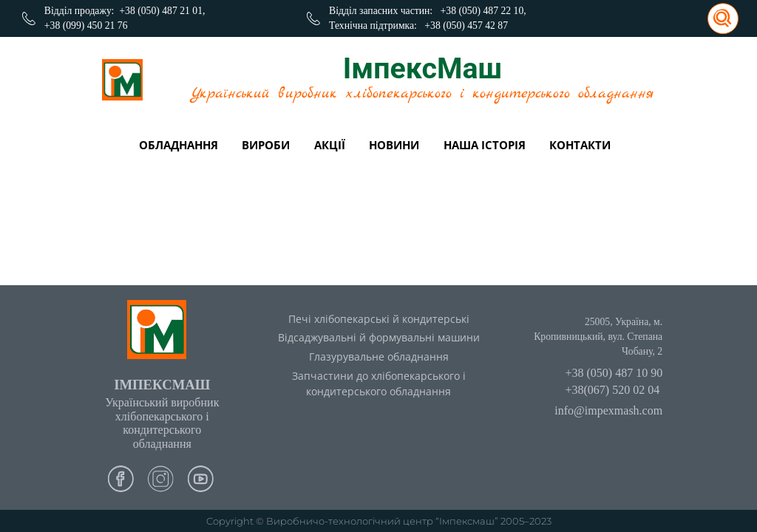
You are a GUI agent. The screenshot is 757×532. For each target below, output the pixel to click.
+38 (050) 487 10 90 (614, 373)
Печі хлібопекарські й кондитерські (379, 319)
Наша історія (485, 145)
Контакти (580, 145)
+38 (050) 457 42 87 (466, 25)
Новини (394, 145)
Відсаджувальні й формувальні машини (379, 337)
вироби (266, 145)
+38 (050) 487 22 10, (483, 11)
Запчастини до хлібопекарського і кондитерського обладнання (379, 383)
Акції (330, 145)
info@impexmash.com (608, 410)
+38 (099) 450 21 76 (86, 25)
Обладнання (179, 145)
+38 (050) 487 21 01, (162, 11)
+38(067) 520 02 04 (612, 390)
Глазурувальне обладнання (379, 357)
